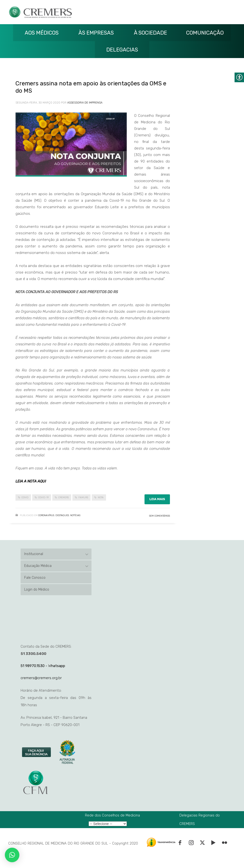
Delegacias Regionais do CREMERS (200, 820)
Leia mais (157, 499)
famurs (83, 497)
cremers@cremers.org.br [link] (41, 678)
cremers (64, 497)
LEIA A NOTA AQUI (31, 481)
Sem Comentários (160, 516)
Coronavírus (46, 515)
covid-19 (43, 497)
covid (25, 497)
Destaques (62, 515)
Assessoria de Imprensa (85, 103)
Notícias (75, 515)
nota (101, 497)
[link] (37, 752)
